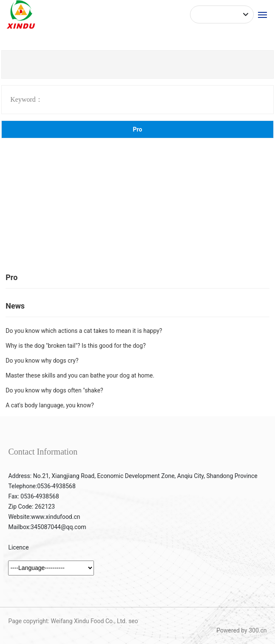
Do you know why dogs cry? (42, 361)
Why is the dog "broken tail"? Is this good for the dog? (76, 346)
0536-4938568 (56, 486)
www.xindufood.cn (56, 517)
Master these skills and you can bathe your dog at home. (80, 375)
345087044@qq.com (58, 527)
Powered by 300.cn (241, 630)
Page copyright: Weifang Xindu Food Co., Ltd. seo (73, 621)
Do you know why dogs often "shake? (54, 390)
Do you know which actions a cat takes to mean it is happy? (84, 331)
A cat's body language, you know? (50, 405)
